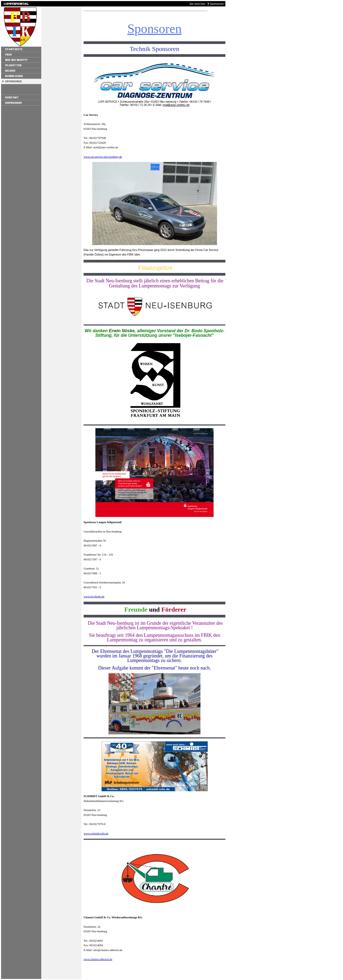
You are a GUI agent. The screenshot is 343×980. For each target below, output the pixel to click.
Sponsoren (217, 4)
